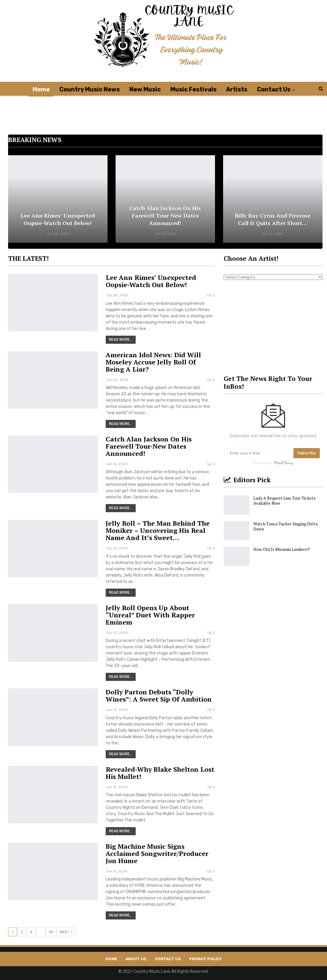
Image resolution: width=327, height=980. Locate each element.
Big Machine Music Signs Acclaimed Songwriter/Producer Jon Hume (157, 853)
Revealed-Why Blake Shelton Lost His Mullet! (160, 773)
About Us (136, 959)
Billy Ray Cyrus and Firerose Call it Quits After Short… (273, 219)
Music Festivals (193, 89)
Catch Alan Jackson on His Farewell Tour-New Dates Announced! (165, 215)
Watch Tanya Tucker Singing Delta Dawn (286, 526)
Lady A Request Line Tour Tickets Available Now (284, 500)
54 (51, 932)
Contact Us (274, 89)
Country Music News (90, 89)
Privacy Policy (206, 959)
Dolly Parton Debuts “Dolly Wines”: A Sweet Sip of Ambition (159, 695)
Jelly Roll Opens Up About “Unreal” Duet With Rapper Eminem (150, 615)
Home (41, 89)
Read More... (121, 340)
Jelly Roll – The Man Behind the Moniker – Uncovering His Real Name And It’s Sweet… (158, 530)
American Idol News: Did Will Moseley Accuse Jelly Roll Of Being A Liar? (153, 362)
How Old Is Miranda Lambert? (282, 549)
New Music (145, 89)
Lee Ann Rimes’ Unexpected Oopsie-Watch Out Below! (58, 219)
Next (66, 932)
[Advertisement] (165, 110)
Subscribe (307, 453)
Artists (237, 89)
